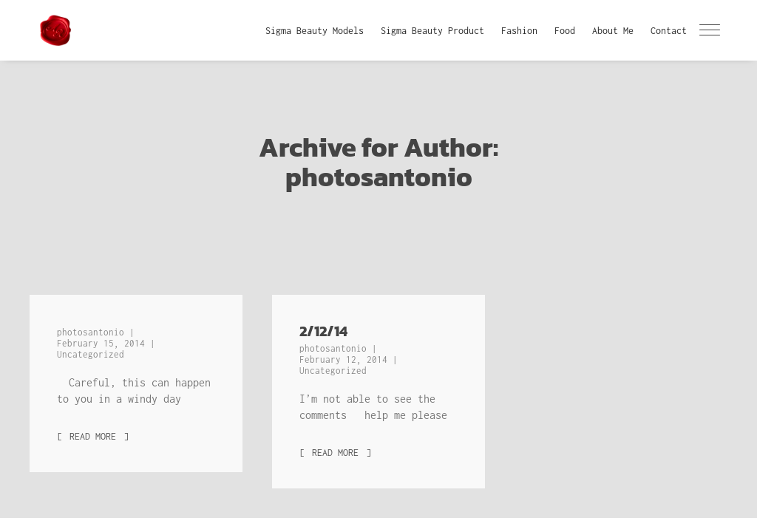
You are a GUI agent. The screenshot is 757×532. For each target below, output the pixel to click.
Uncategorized (91, 354)
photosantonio (93, 332)
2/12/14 (323, 331)
